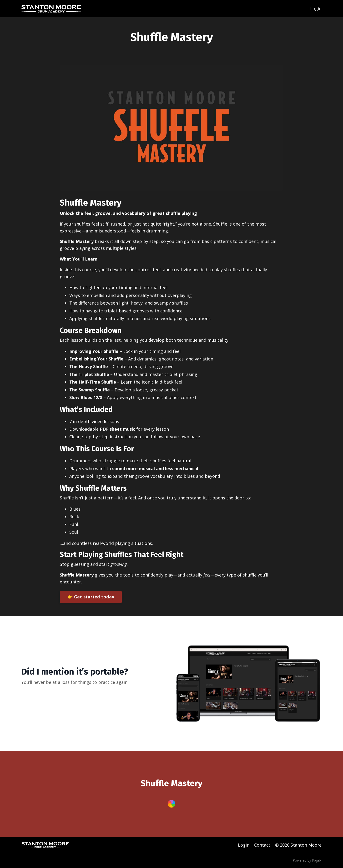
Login (316, 9)
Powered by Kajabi (307, 860)
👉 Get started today (91, 597)
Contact (262, 845)
